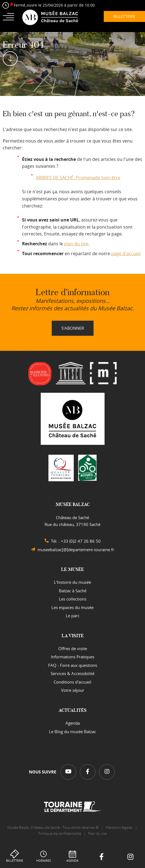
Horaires (44, 860)
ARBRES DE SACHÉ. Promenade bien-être (78, 178)
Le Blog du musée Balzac (72, 732)
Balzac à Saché (73, 591)
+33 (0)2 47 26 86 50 (81, 541)
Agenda (72, 860)
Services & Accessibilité (72, 673)
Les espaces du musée (72, 607)
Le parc (73, 616)
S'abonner (73, 328)
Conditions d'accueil (72, 682)
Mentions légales (119, 827)
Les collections (73, 599)
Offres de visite (73, 648)
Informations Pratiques (73, 657)
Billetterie (15, 860)
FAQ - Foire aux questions (73, 665)
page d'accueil (126, 254)
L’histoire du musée (72, 582)
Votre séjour (73, 690)
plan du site (76, 244)
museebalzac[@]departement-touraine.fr (76, 550)
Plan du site (98, 833)
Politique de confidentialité (60, 833)
